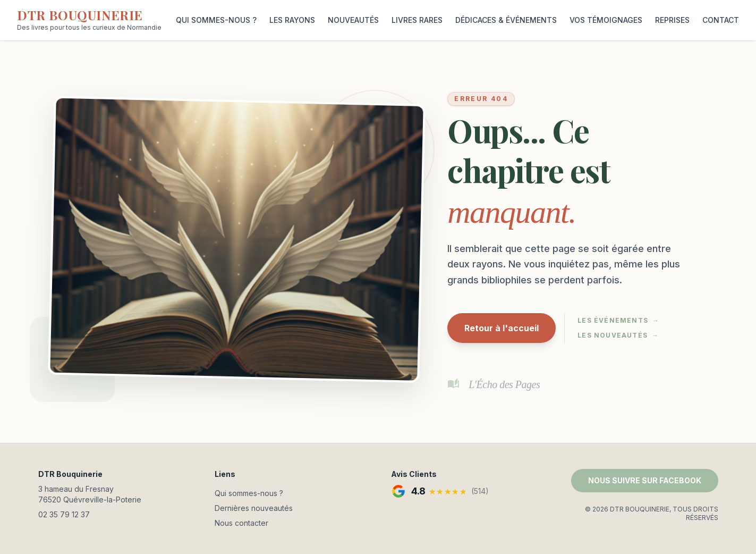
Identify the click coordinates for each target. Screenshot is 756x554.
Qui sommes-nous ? (249, 493)
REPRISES (672, 20)
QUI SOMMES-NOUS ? (216, 20)
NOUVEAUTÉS (353, 20)
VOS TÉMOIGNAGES (606, 20)
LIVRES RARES (417, 20)
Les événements (618, 321)
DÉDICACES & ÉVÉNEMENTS (506, 20)
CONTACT (721, 20)
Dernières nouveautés (254, 508)
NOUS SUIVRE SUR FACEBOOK (645, 480)
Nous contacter (241, 523)
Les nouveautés (618, 335)
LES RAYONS (292, 20)
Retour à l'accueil (502, 328)
